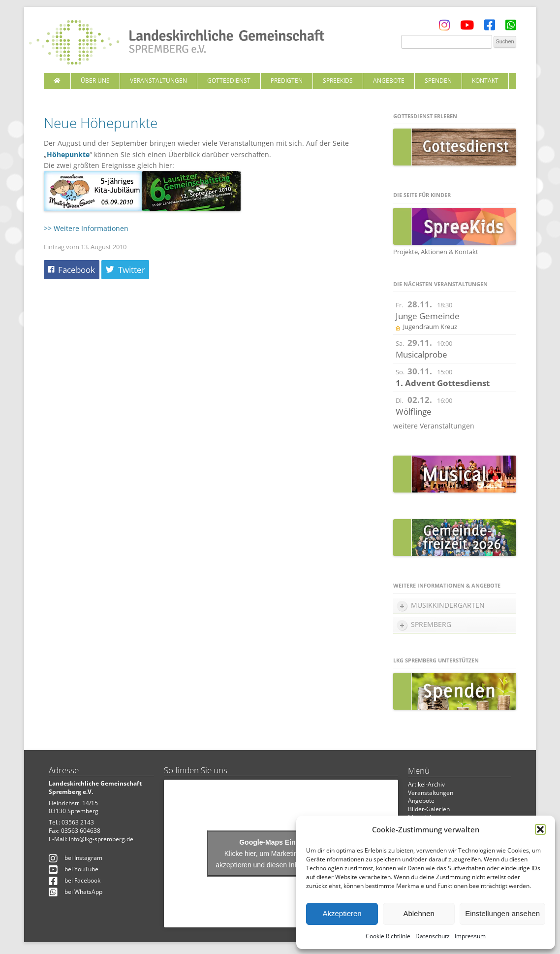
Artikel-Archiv (426, 784)
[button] (540, 829)
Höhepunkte (68, 154)
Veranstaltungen (158, 81)
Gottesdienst (229, 81)
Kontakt (485, 81)
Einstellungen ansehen (502, 913)
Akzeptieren (342, 913)
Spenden (438, 81)
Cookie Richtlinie (388, 936)
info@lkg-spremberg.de (101, 839)
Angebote (389, 81)
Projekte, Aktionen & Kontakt (436, 252)
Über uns (95, 81)
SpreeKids (338, 81)
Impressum (470, 936)
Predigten (287, 81)
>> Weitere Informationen (86, 228)
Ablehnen (419, 913)
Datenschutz (433, 936)
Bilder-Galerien (429, 809)
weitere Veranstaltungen (434, 426)
